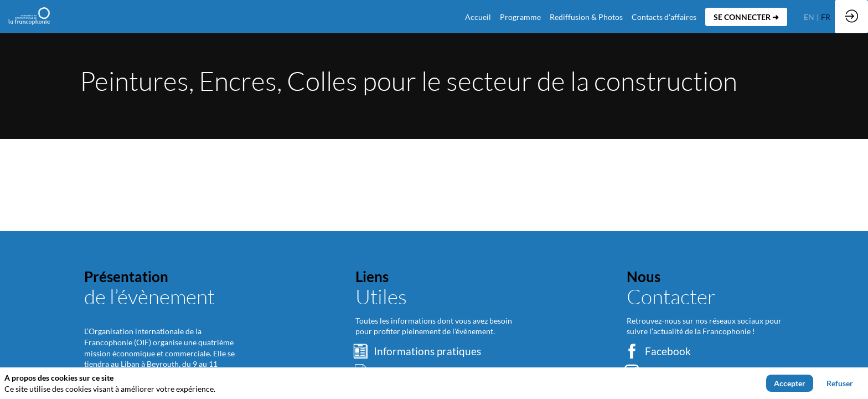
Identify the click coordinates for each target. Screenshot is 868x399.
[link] (520, 17)
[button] (746, 17)
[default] (478, 17)
